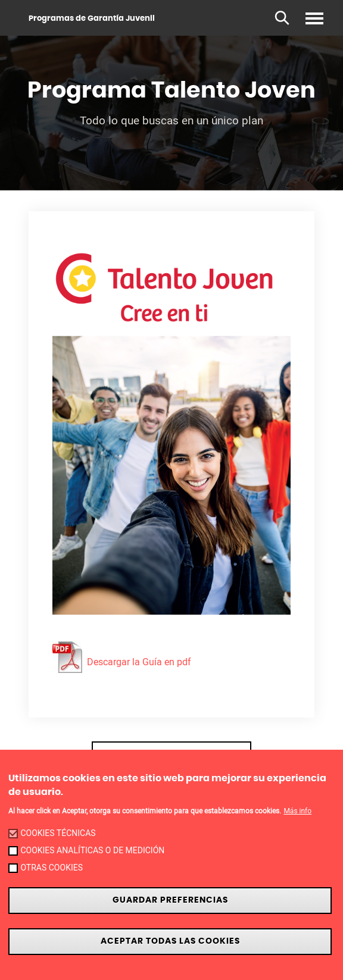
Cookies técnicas (58, 833)
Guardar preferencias (170, 900)
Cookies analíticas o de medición (92, 850)
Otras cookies (52, 868)
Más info (297, 811)
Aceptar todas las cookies (170, 941)
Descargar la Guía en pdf (122, 662)
